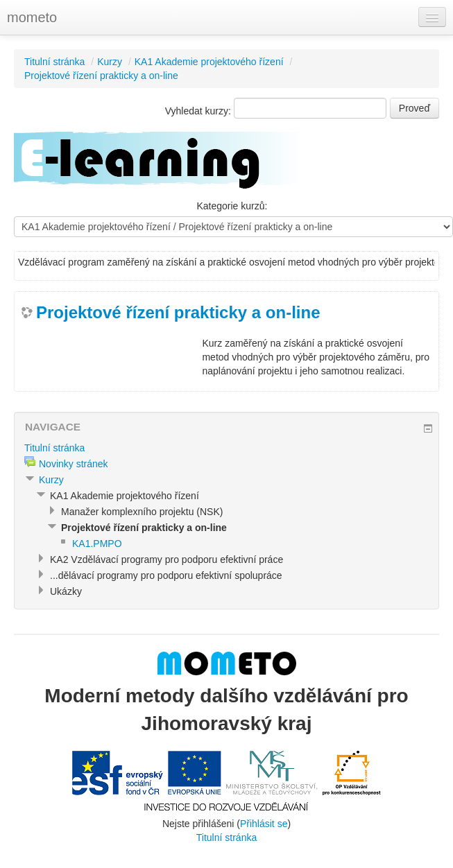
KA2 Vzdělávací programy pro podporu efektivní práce (166, 559)
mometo (32, 17)
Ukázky (66, 591)
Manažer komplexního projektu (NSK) (142, 512)
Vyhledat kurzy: (199, 111)
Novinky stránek (74, 464)
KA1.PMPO (97, 544)
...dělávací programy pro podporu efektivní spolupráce (166, 575)
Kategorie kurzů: (232, 206)
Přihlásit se (264, 824)
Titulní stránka (54, 62)
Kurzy (110, 62)
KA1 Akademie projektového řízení (209, 62)
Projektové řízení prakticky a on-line (101, 76)
